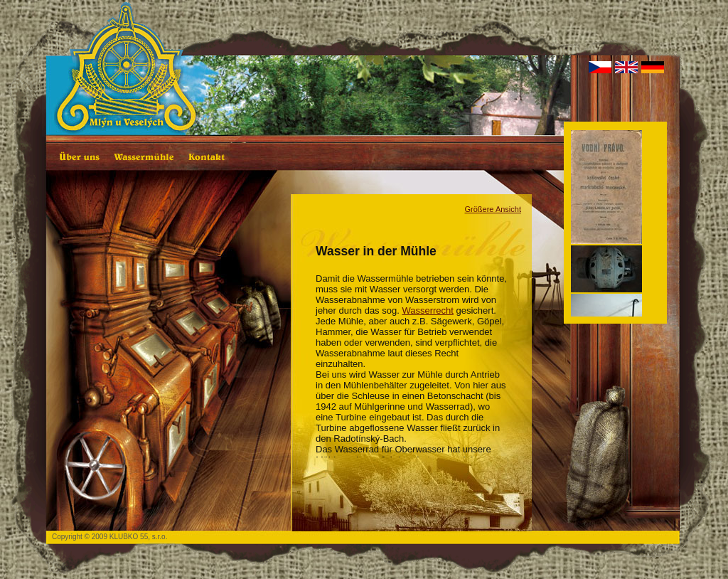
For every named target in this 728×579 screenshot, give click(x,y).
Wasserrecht (427, 310)
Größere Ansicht (493, 209)
